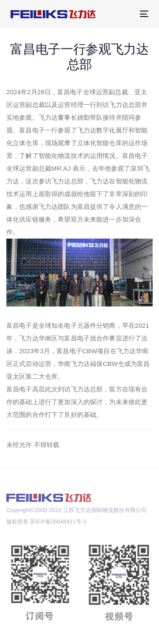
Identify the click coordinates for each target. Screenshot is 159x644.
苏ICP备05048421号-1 (58, 522)
